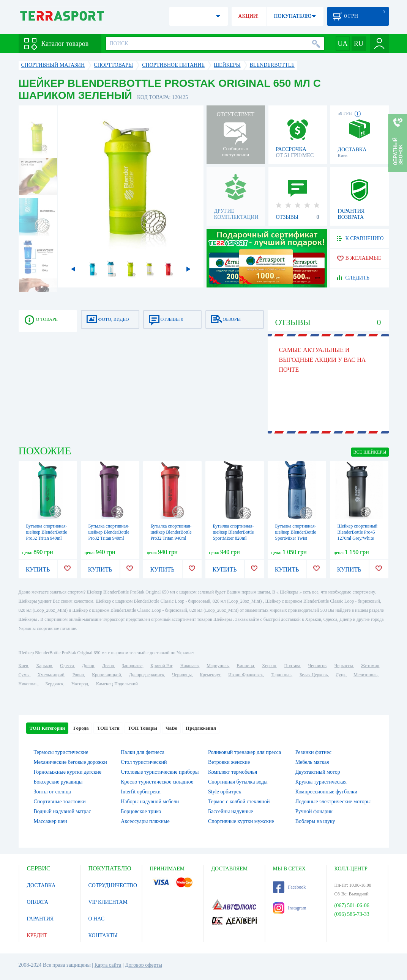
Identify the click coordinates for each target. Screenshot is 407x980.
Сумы (24, 675)
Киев (23, 666)
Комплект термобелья (233, 772)
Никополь (28, 684)
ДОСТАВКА (41, 885)
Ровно (78, 675)
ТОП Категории (47, 728)
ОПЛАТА (38, 902)
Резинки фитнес (313, 752)
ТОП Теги (108, 728)
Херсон (269, 666)
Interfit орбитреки (141, 792)
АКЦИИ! (248, 16)
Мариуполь (218, 666)
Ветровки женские (229, 762)
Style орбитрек (225, 792)
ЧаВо (171, 728)
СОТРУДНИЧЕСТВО (113, 885)
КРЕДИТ (37, 935)
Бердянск (54, 684)
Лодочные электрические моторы (333, 802)
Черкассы (344, 666)
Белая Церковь (314, 675)
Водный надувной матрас (62, 811)
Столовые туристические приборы (160, 772)
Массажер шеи (50, 821)
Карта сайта (108, 965)
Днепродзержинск (147, 675)
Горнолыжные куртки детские (68, 772)
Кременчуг (210, 675)
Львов (108, 666)
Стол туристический (144, 762)
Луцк (341, 675)
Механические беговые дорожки (70, 762)
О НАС (96, 919)
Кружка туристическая (321, 782)
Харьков (44, 666)
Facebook (289, 887)
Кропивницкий (106, 675)
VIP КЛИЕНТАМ (108, 902)
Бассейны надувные (231, 811)
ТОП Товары (143, 728)
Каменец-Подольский (117, 684)
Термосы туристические (61, 752)
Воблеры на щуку (315, 821)
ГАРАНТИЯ (40, 919)
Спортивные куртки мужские (241, 821)
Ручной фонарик (314, 811)
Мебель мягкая (312, 762)
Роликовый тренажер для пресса (245, 752)
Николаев (189, 666)
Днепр (88, 666)
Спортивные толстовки (60, 802)
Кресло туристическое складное (157, 782)
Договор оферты (144, 965)
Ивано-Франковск (245, 675)
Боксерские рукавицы (58, 782)
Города (81, 728)
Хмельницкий (51, 675)
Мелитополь (365, 675)
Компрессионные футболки (326, 792)
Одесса (67, 666)
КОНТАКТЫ (103, 935)
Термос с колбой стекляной (239, 802)
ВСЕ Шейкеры (370, 452)
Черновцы (182, 675)
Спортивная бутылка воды (238, 782)
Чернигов (317, 666)
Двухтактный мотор (318, 772)
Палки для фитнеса (143, 752)
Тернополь (281, 675)
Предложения (201, 728)
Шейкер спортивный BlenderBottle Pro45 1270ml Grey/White (358, 532)
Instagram (290, 908)
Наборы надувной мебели (150, 802)
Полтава (292, 666)
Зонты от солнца (52, 792)
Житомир (370, 666)
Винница (245, 666)
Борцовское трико (141, 811)
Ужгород (80, 684)
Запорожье (132, 666)
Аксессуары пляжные (145, 821)
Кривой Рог (161, 666)
